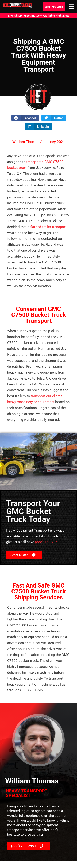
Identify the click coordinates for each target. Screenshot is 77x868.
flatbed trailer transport (48, 227)
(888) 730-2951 (47, 542)
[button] (26, 118)
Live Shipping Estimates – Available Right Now (38, 16)
